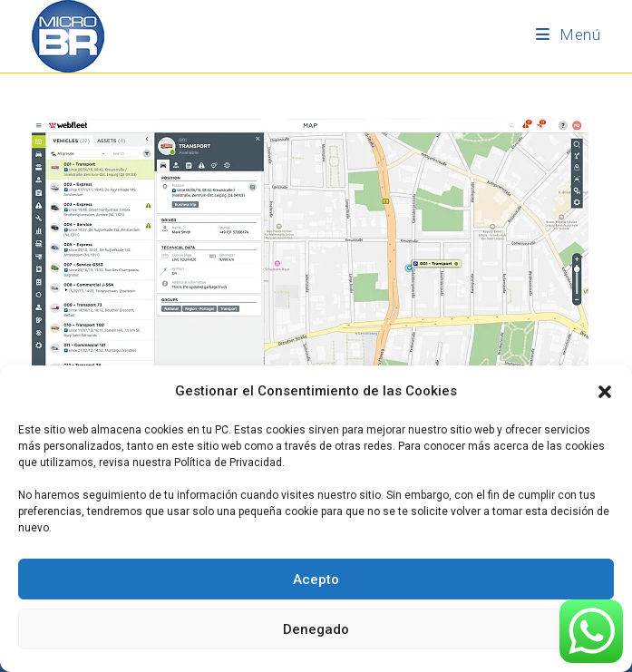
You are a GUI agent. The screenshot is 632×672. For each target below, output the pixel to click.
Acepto (316, 579)
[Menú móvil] (568, 34)
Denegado (316, 629)
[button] (605, 392)
